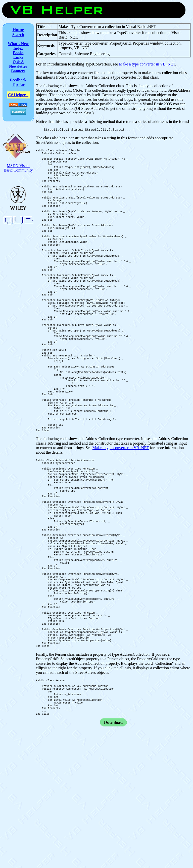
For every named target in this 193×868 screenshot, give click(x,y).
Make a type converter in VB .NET (147, 64)
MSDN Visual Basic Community (18, 168)
